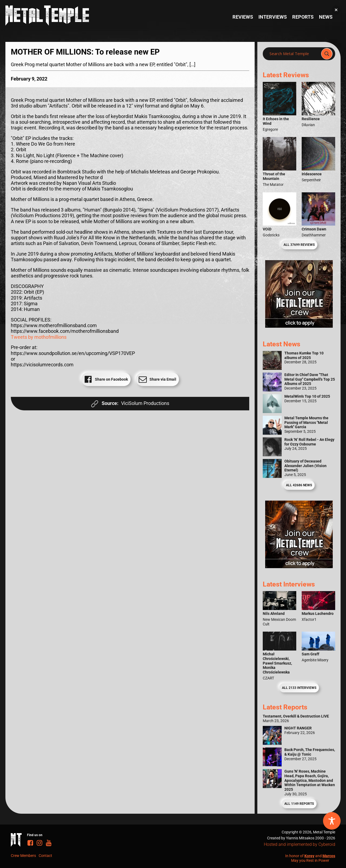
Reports (303, 17)
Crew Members (23, 856)
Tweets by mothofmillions (39, 337)
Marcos (329, 856)
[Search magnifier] (327, 54)
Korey (309, 856)
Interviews (273, 17)
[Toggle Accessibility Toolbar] (332, 821)
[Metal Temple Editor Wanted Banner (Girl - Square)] (299, 326)
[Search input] (294, 54)
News (326, 17)
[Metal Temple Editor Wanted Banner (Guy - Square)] (299, 567)
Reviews (243, 17)
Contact (45, 856)
